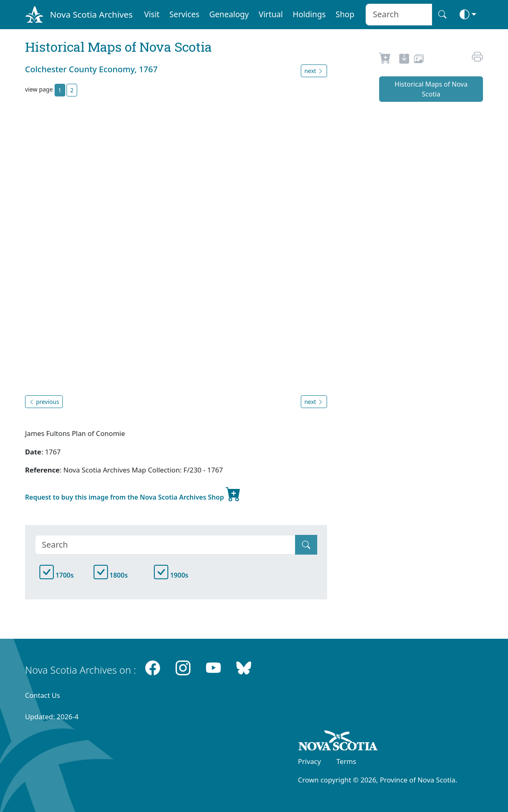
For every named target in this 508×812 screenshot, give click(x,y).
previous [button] (44, 402)
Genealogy (229, 14)
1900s (171, 575)
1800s (111, 575)
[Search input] (399, 15)
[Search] (165, 545)
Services (184, 14)
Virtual (271, 14)
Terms (346, 761)
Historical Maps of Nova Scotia (431, 89)
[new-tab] (404, 60)
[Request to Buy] (385, 60)
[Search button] (442, 15)
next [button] (314, 71)
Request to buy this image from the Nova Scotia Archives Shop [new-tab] (133, 494)
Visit (152, 14)
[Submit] (306, 545)
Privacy (309, 761)
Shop (345, 14)
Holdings (309, 14)
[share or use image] (419, 60)
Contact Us (42, 695)
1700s (57, 575)
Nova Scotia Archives (91, 14)
